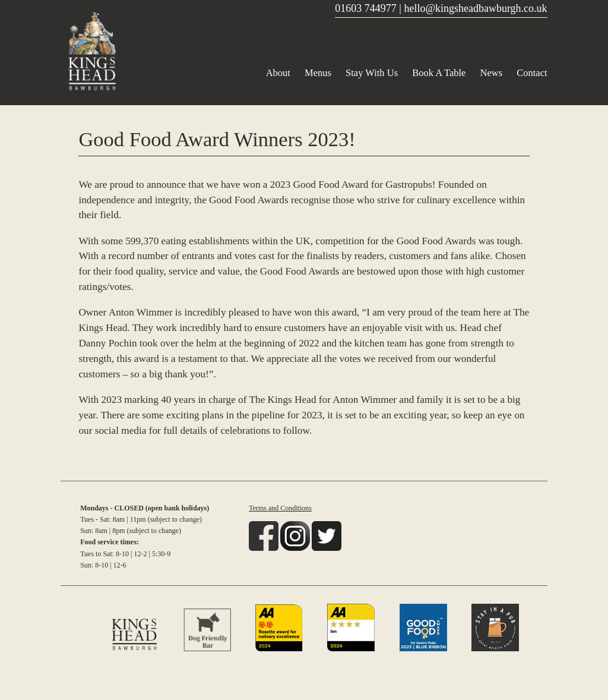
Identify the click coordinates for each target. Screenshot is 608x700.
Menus (318, 73)
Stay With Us (372, 73)
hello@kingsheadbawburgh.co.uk (475, 8)
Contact (532, 73)
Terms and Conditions (280, 508)
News (492, 73)
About (278, 73)
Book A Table (439, 73)
